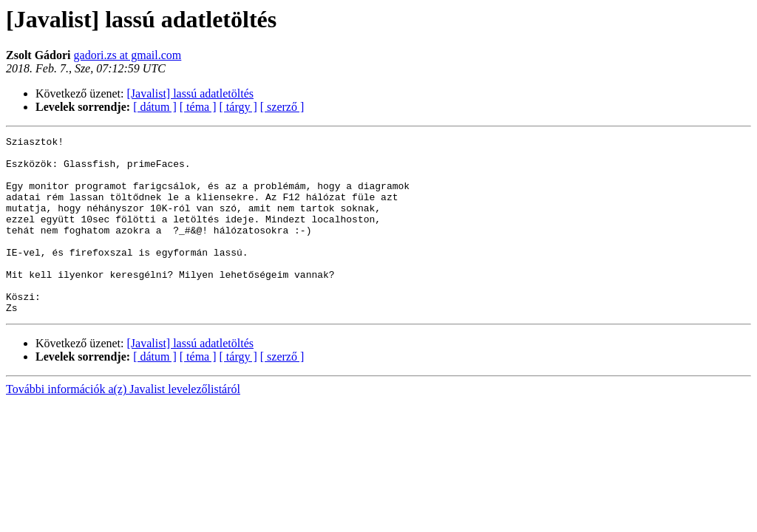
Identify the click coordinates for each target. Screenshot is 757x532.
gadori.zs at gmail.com (128, 55)
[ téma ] (198, 107)
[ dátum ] (155, 107)
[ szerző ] (282, 107)
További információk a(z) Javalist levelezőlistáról (123, 424)
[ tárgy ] (238, 107)
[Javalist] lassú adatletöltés (191, 93)
